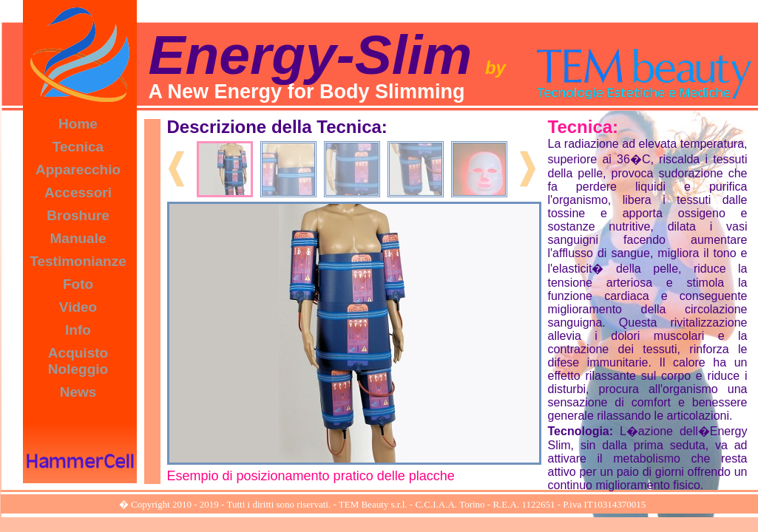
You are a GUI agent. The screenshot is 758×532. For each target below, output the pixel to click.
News (78, 392)
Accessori (78, 192)
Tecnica (78, 147)
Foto (78, 284)
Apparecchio (78, 170)
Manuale (78, 238)
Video (78, 307)
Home (78, 124)
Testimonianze (78, 261)
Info (78, 330)
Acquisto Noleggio (78, 361)
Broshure (78, 215)
